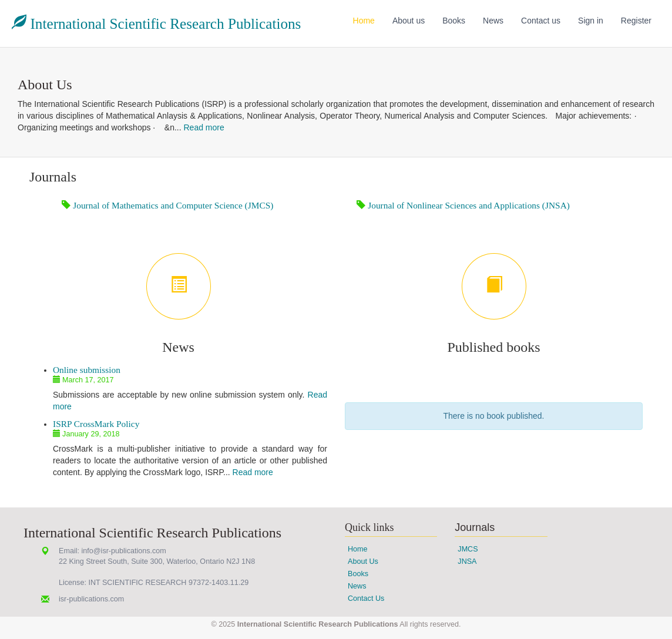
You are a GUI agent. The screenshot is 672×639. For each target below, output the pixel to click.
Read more (204, 127)
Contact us (541, 21)
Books (454, 21)
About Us (363, 561)
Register (636, 21)
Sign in (591, 21)
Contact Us (366, 598)
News (493, 21)
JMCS (468, 549)
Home (364, 21)
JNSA (467, 561)
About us (409, 21)
